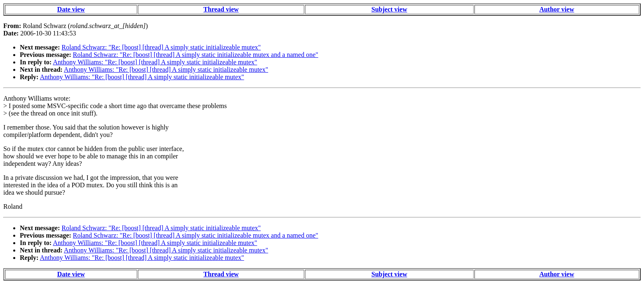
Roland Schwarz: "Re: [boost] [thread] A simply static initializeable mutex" (161, 47)
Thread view (221, 9)
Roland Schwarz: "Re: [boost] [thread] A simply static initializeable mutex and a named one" (196, 55)
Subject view (389, 9)
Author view (557, 9)
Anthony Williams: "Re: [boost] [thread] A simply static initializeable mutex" (155, 62)
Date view (71, 9)
